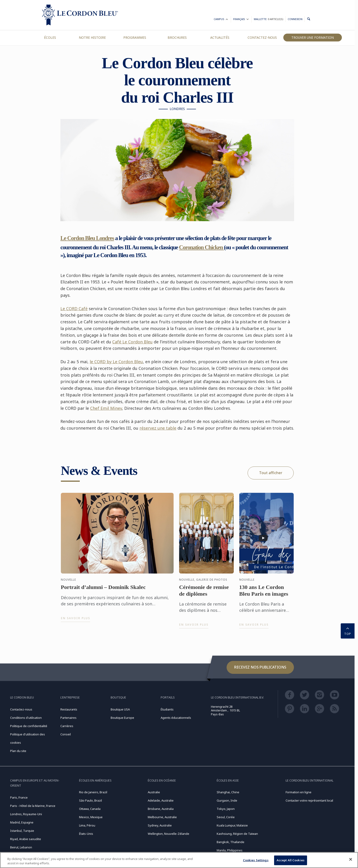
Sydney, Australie (160, 825)
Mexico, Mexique (91, 817)
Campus (221, 20)
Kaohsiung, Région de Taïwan (237, 834)
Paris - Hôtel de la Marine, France (33, 806)
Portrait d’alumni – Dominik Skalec (103, 590)
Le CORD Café (74, 309)
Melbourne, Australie (162, 817)
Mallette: (269, 19)
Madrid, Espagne (22, 822)
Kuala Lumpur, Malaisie (232, 825)
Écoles (50, 37)
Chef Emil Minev (106, 408)
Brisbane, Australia (161, 809)
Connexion (295, 19)
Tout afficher (271, 473)
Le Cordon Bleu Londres (87, 238)
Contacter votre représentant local (309, 800)
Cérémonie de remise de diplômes (204, 593)
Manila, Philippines (230, 850)
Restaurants (69, 709)
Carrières (67, 726)
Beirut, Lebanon (21, 847)
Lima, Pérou (87, 825)
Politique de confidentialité (29, 726)
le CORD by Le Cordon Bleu (116, 362)
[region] (179, 860)
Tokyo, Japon (226, 809)
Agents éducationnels (176, 718)
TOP (348, 630)
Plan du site (18, 751)
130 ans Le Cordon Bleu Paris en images (264, 593)
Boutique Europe (122, 718)
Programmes (135, 37)
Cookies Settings (256, 860)
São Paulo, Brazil (90, 800)
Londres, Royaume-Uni (26, 814)
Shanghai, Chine (228, 792)
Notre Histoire (92, 37)
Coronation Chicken (201, 247)
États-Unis (86, 834)
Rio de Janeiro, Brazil (93, 792)
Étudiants (167, 709)
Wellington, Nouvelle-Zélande (169, 834)
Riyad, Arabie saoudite (26, 839)
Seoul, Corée (226, 817)
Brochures (177, 37)
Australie (154, 792)
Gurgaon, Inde (227, 800)
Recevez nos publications (260, 667)
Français (241, 20)
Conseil (66, 734)
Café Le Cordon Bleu (132, 342)
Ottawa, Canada (90, 809)
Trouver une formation (313, 37)
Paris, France (19, 797)
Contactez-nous (262, 37)
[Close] (351, 859)
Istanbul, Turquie (22, 831)
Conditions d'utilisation (26, 718)
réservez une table (158, 428)
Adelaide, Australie (161, 800)
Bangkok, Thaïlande (231, 842)
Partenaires (68, 718)
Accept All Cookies (291, 860)
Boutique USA (120, 709)
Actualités (220, 37)
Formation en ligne (299, 792)
